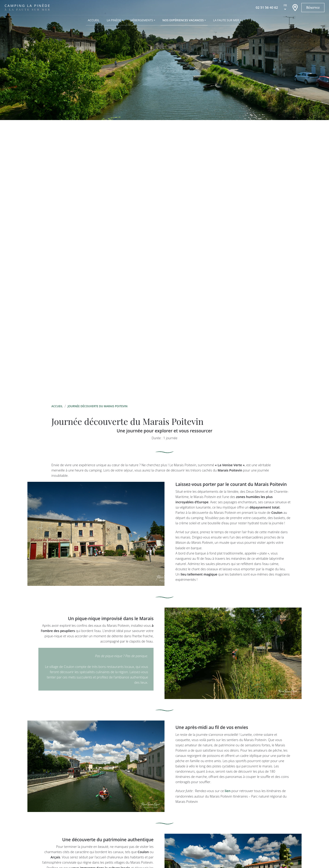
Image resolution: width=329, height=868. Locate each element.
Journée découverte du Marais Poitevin (98, 406)
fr (285, 5)
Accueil (57, 406)
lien (228, 791)
